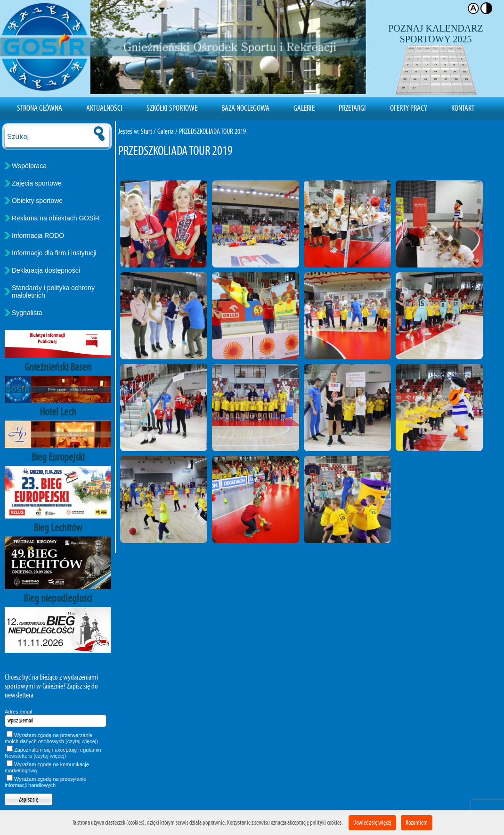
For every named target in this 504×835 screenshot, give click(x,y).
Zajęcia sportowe (37, 183)
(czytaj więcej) (82, 741)
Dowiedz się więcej (372, 823)
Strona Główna (40, 108)
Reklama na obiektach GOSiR (56, 218)
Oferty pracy (409, 108)
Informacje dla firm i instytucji (54, 253)
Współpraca (29, 166)
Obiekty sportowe (37, 201)
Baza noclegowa (245, 108)
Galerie (304, 108)
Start (146, 131)
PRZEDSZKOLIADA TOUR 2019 (212, 131)
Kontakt (463, 108)
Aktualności (104, 108)
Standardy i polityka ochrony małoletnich (53, 292)
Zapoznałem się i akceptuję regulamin (53, 753)
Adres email (18, 712)
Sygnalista (27, 313)
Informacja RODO (38, 235)
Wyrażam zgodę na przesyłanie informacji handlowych (45, 782)
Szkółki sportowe (172, 108)
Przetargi (352, 108)
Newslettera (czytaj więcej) (35, 756)
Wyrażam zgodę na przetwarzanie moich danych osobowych (51, 738)
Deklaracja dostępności (46, 270)
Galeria (166, 131)
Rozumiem (417, 823)
